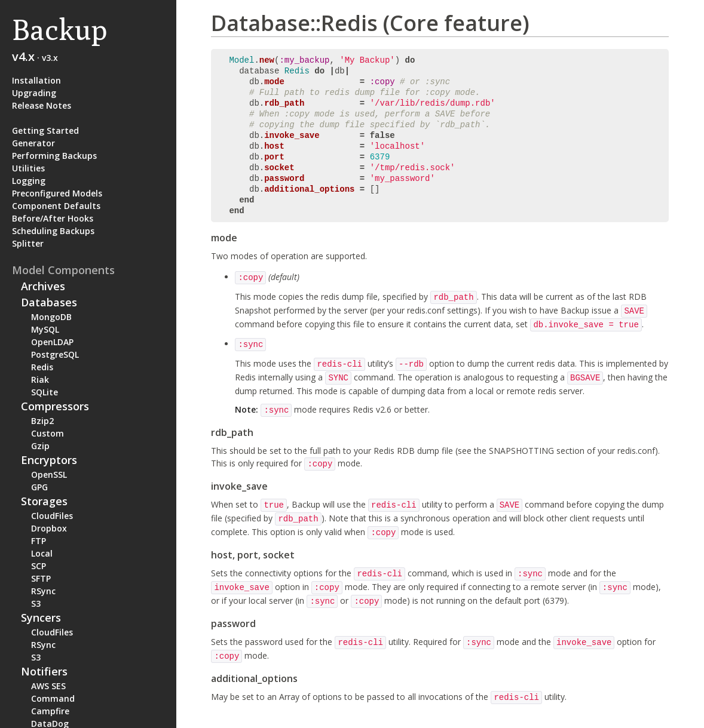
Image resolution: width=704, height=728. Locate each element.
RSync (43, 591)
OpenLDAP (52, 342)
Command (53, 698)
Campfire (50, 711)
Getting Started (45, 130)
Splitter (28, 243)
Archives (43, 286)
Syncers (41, 618)
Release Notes (42, 105)
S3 (36, 603)
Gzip (40, 446)
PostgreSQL (55, 354)
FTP (39, 541)
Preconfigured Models (57, 193)
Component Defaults (56, 206)
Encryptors (49, 460)
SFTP (41, 578)
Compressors (55, 406)
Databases (49, 302)
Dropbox (49, 528)
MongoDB (51, 317)
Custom (48, 433)
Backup (59, 30)
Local (42, 553)
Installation (36, 80)
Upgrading (34, 93)
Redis (42, 367)
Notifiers (44, 671)
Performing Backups (54, 156)
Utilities (28, 168)
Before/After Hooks (53, 218)
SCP (39, 566)
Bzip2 (42, 421)
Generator (33, 143)
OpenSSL (49, 474)
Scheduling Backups (53, 231)
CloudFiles (52, 516)
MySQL (45, 329)
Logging (29, 181)
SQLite (45, 392)
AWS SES (48, 686)
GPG (39, 487)
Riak (40, 380)
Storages (44, 501)
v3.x (50, 58)
